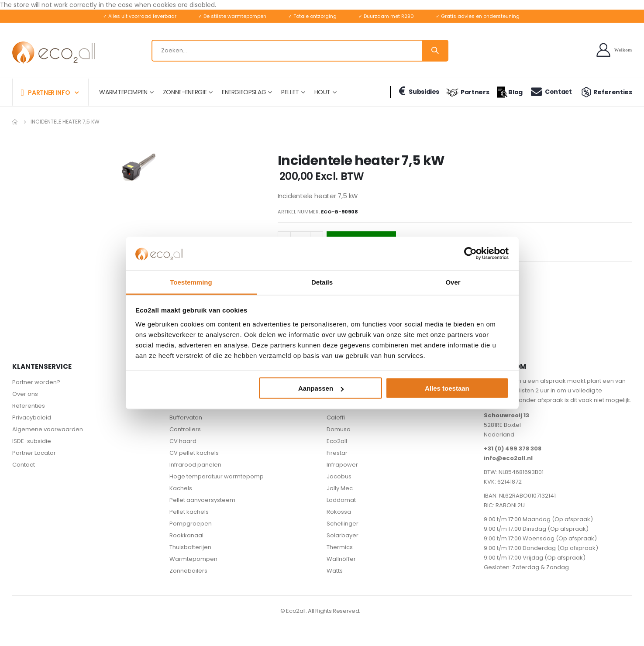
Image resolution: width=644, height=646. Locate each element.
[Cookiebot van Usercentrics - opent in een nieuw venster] (470, 254)
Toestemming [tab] (191, 282)
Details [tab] (322, 282)
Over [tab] (453, 282)
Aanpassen (321, 388)
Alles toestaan (447, 388)
